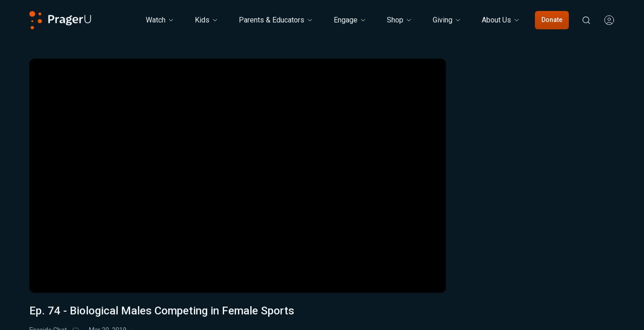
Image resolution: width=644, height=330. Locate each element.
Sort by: (487, 196)
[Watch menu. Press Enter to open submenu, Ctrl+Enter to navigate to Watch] (160, 20)
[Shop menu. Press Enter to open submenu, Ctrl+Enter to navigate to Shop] (400, 20)
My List (322, 315)
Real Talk (561, 168)
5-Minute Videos (501, 168)
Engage (350, 20)
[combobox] (560, 196)
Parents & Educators (276, 20)
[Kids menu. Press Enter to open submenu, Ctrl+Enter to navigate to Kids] (207, 20)
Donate (552, 20)
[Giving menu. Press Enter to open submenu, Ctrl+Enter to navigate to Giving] (447, 20)
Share (377, 315)
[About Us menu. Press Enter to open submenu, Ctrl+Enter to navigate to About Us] (501, 20)
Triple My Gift (262, 315)
